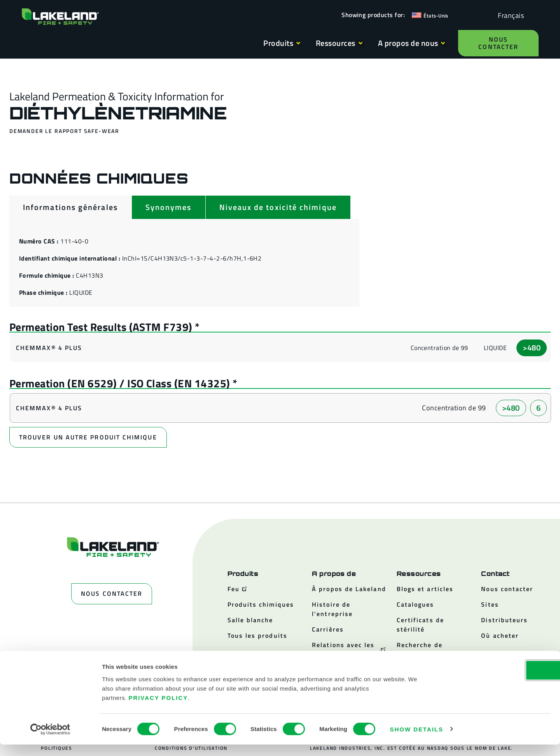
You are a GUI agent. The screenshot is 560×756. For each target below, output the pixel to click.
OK (495, 682)
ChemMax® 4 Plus (49, 348)
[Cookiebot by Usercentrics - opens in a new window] (50, 741)
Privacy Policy (158, 709)
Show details (417, 741)
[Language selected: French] (509, 15)
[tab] (70, 207)
